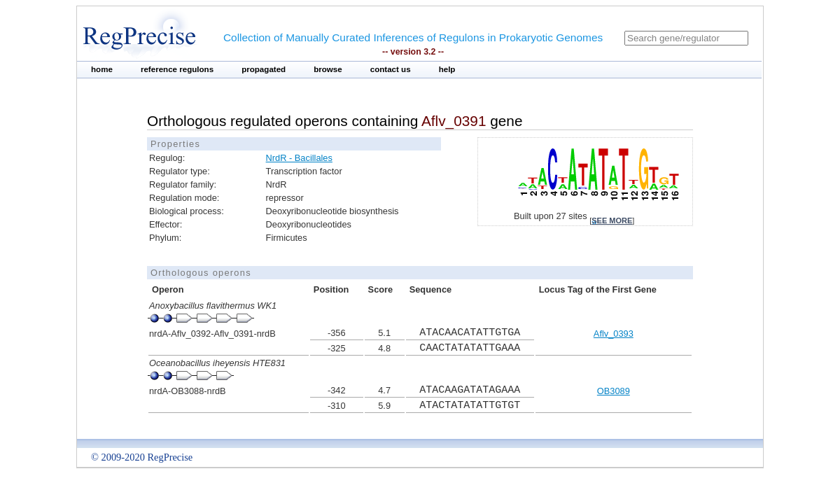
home (102, 69)
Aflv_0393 (614, 334)
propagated (264, 69)
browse (328, 69)
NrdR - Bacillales (299, 158)
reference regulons (177, 69)
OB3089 (614, 391)
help (447, 69)
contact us (391, 69)
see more (612, 220)
